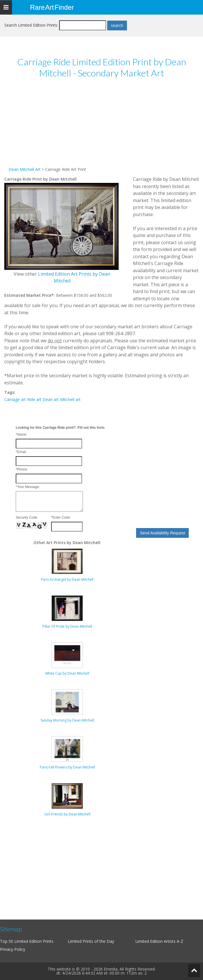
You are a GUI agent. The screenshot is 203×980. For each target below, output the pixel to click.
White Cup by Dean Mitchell (67, 673)
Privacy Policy (13, 949)
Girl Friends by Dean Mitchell (67, 814)
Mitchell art (70, 399)
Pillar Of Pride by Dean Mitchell (67, 626)
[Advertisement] (101, 126)
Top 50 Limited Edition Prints (27, 941)
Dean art (51, 399)
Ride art (34, 399)
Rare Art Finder (52, 7)
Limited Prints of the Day (91, 941)
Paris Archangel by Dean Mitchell (67, 579)
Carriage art (15, 399)
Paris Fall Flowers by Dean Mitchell (67, 767)
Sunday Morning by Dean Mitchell (67, 720)
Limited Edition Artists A (157, 941)
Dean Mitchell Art (25, 169)
